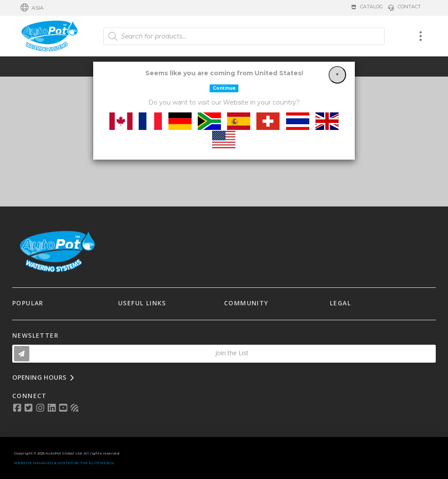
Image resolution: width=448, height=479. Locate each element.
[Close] (337, 75)
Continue (224, 88)
